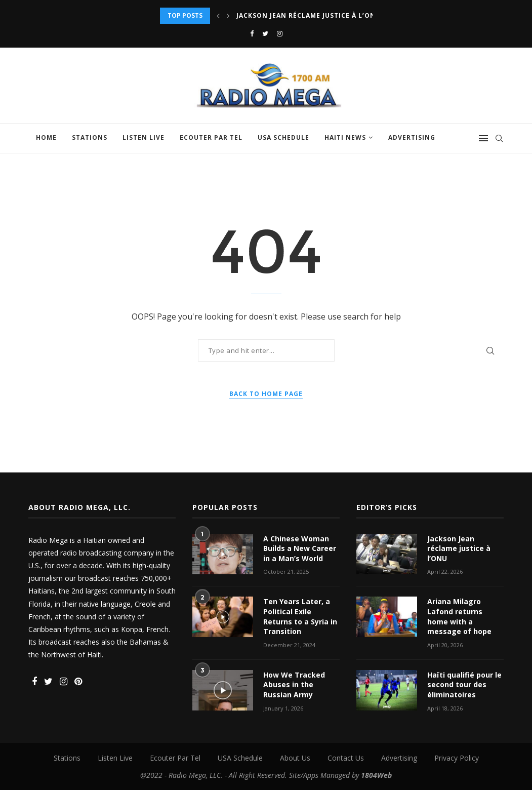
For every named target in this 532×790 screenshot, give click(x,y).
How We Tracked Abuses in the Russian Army (294, 685)
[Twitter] (265, 33)
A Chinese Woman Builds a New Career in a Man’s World (300, 548)
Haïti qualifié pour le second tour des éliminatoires (464, 685)
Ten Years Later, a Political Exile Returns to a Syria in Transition (300, 616)
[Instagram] (280, 33)
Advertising (412, 137)
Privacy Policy (457, 758)
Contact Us (346, 758)
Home (46, 137)
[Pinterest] (78, 682)
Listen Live (144, 137)
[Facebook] (252, 33)
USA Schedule (283, 137)
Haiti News (345, 137)
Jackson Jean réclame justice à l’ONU (309, 15)
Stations (90, 137)
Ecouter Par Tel (211, 137)
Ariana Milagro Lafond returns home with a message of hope (459, 616)
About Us (295, 758)
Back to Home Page (266, 394)
